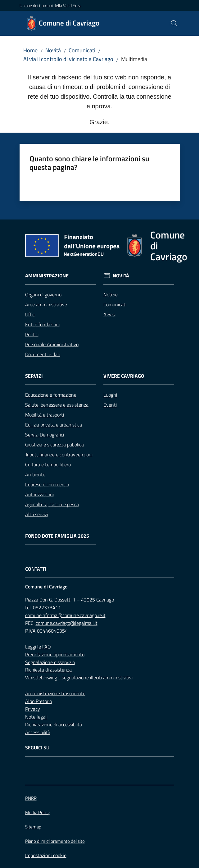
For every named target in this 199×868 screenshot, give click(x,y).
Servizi (34, 376)
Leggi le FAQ (38, 647)
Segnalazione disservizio (50, 662)
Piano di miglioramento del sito (55, 841)
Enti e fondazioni (42, 324)
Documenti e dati (43, 354)
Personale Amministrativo (52, 344)
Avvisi (109, 314)
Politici (32, 334)
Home (30, 50)
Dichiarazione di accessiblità (54, 724)
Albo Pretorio (38, 701)
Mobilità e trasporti (45, 415)
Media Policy (37, 812)
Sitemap (33, 827)
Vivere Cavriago (124, 376)
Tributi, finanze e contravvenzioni (59, 455)
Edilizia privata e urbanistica (54, 425)
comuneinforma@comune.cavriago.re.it (65, 615)
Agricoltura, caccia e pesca (52, 504)
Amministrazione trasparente (55, 693)
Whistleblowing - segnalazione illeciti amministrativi (79, 677)
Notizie (111, 295)
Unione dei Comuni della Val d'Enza (50, 5)
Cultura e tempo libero (48, 465)
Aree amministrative (46, 304)
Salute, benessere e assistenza (57, 405)
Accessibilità (38, 732)
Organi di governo (43, 295)
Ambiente (35, 474)
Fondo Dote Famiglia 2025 (57, 536)
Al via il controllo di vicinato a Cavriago (68, 59)
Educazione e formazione (51, 395)
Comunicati (82, 50)
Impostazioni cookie (46, 855)
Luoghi (110, 395)
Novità (53, 50)
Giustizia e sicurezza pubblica (54, 445)
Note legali (36, 717)
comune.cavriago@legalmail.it (67, 623)
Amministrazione (47, 276)
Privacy (33, 709)
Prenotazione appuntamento (55, 654)
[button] (174, 23)
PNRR (31, 798)
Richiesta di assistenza (48, 670)
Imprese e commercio (47, 484)
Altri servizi (36, 514)
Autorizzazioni (39, 494)
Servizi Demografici (45, 435)
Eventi (110, 405)
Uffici (30, 314)
